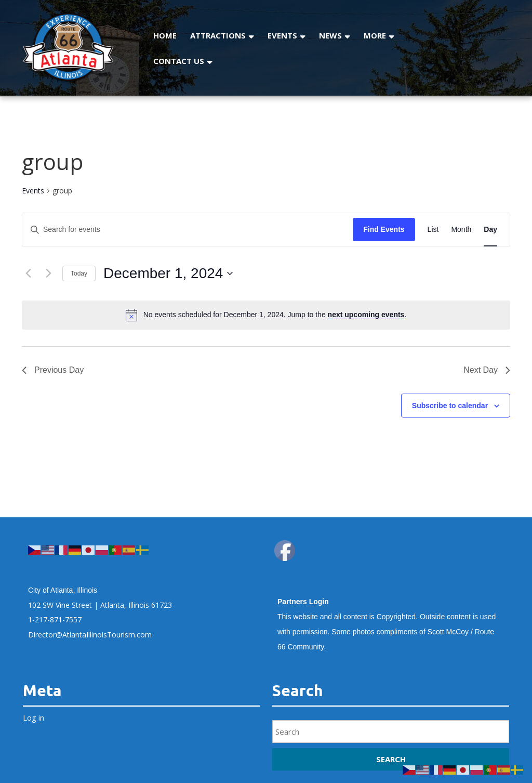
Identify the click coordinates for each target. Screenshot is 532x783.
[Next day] (48, 273)
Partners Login (303, 602)
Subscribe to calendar (450, 406)
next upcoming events (366, 315)
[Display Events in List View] (433, 230)
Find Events (384, 229)
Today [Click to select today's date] (79, 273)
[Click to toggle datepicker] (168, 273)
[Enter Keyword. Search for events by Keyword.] (188, 230)
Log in (34, 717)
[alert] (275, 315)
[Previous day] (28, 273)
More (375, 35)
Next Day (487, 370)
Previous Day (53, 370)
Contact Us (179, 61)
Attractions (218, 35)
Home (165, 35)
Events (282, 35)
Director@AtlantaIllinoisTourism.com (90, 635)
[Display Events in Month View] (461, 230)
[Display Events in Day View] (490, 230)
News (330, 35)
